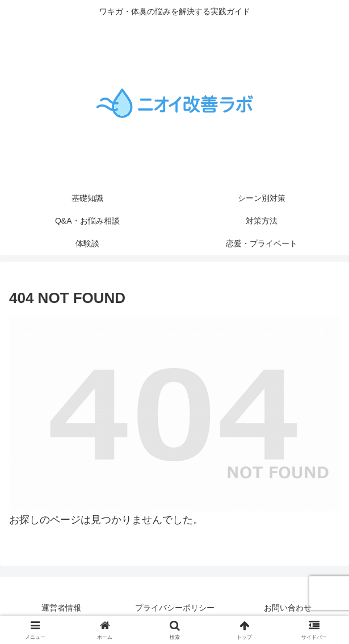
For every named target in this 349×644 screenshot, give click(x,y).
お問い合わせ (288, 608)
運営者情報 (61, 608)
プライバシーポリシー (175, 608)
